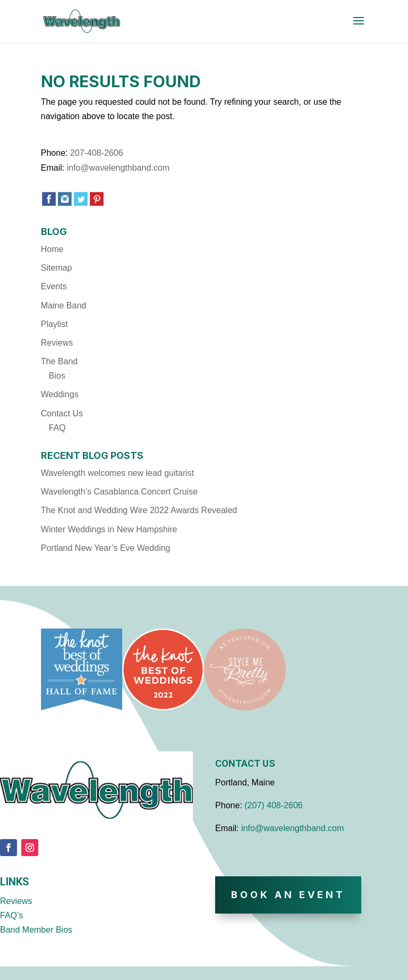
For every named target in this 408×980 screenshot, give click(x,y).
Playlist (54, 324)
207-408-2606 (97, 153)
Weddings (60, 394)
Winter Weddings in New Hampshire (109, 529)
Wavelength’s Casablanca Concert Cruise (119, 492)
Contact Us (62, 413)
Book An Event (288, 895)
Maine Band (63, 305)
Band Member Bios (36, 930)
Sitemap (57, 268)
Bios (57, 376)
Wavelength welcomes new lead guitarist (117, 473)
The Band (59, 361)
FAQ (57, 428)
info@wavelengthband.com (118, 168)
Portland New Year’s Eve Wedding (106, 548)
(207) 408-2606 (273, 805)
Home (52, 249)
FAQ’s (11, 915)
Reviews (57, 343)
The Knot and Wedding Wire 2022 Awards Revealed (139, 510)
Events (54, 286)
